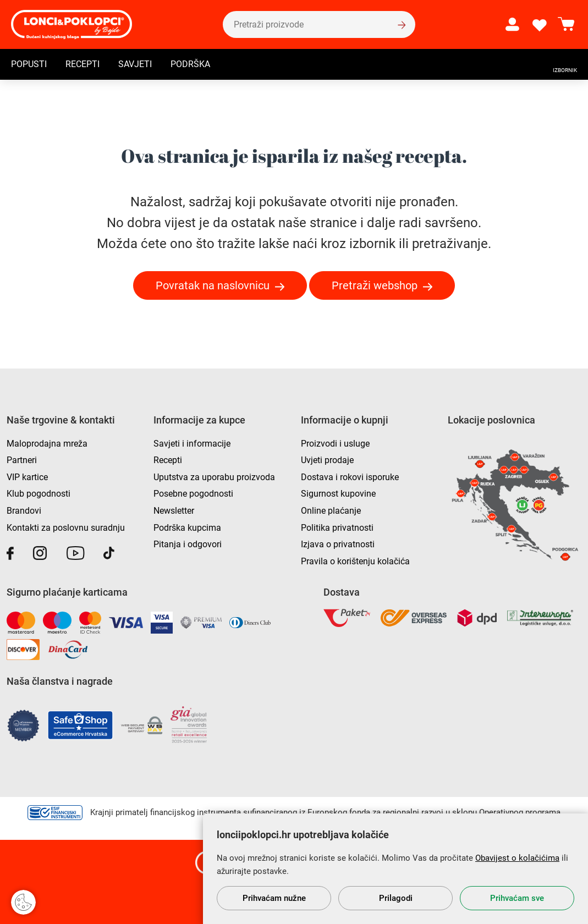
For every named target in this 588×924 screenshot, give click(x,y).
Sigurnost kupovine (338, 494)
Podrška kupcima (187, 528)
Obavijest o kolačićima (517, 858)
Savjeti (135, 64)
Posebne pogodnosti (193, 494)
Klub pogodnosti (39, 494)
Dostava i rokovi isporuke (350, 477)
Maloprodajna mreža (47, 444)
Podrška (190, 64)
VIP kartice (27, 477)
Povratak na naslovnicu (213, 285)
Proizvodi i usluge (335, 444)
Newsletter (174, 511)
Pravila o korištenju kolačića (355, 561)
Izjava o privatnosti (338, 544)
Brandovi (24, 511)
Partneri (22, 460)
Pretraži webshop (375, 285)
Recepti (83, 64)
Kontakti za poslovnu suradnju (66, 528)
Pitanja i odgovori (188, 544)
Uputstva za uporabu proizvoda (214, 477)
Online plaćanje (331, 511)
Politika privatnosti (337, 528)
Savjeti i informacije (192, 444)
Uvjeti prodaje (327, 460)
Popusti (29, 64)
